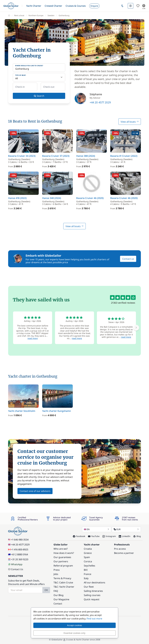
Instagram (109, 536)
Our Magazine (61, 599)
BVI (86, 570)
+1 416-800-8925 (18, 549)
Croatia (88, 549)
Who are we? (61, 549)
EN (97, 529)
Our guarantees (62, 557)
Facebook (79, 536)
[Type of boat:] (39, 77)
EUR (126, 529)
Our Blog (58, 595)
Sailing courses (92, 595)
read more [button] (33, 338)
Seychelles (89, 566)
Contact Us (16, 569)
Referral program (63, 566)
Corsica (88, 561)
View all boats (130, 122)
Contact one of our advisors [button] (35, 491)
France (88, 574)
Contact (58, 604)
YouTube (94, 536)
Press (57, 570)
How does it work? (64, 553)
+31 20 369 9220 (18, 559)
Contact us (128, 259)
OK (46, 590)
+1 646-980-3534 (18, 540)
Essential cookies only (74, 633)
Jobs (56, 574)
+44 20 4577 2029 (100, 102)
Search (39, 96)
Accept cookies (74, 625)
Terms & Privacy (62, 578)
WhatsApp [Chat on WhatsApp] (15, 564)
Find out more (94, 619)
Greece (88, 553)
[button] (34, 6)
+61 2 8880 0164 (18, 554)
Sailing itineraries (93, 591)
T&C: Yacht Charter (64, 587)
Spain (87, 557)
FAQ (56, 591)
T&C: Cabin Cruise (63, 582)
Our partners (61, 561)
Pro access (120, 549)
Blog (137, 536)
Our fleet (89, 587)
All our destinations (95, 582)
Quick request (92, 599)
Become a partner (124, 553)
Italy (86, 578)
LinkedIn (125, 536)
